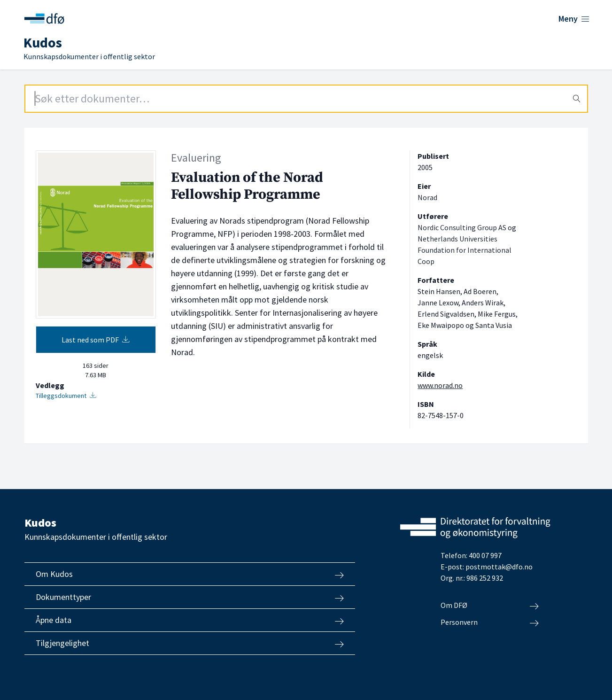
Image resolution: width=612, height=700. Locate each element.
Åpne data (190, 620)
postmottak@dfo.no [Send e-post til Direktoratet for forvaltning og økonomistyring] (499, 567)
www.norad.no (440, 385)
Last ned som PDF (96, 340)
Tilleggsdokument (66, 396)
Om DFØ (490, 606)
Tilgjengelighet (190, 643)
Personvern (490, 622)
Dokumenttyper (190, 597)
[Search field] (306, 99)
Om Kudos (190, 574)
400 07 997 (485, 555)
